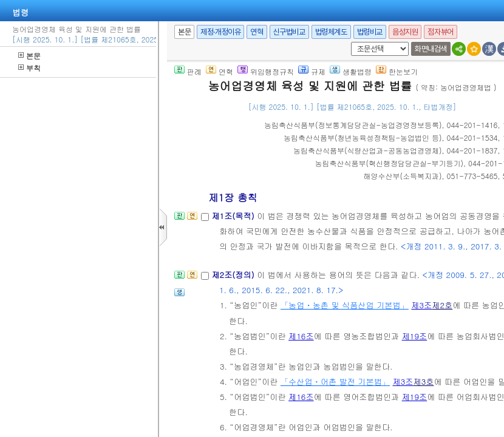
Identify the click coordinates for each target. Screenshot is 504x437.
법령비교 (370, 32)
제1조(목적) (234, 216)
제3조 (421, 305)
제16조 (301, 336)
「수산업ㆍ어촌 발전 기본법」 (335, 381)
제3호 (423, 381)
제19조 (415, 336)
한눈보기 (397, 71)
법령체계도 (331, 32)
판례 (188, 71)
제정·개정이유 (220, 32)
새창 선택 (349, 42)
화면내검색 (431, 49)
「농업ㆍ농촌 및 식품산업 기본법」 (345, 305)
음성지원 (405, 32)
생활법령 (351, 71)
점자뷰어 (440, 32)
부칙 (29, 68)
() (353, 125)
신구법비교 (289, 32)
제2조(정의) (234, 275)
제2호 (442, 305)
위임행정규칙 (266, 71)
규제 (312, 71)
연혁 (257, 32)
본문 (29, 56)
